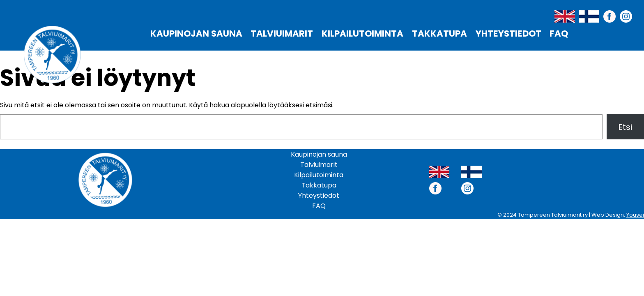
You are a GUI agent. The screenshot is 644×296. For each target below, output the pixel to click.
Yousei (635, 215)
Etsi (625, 127)
